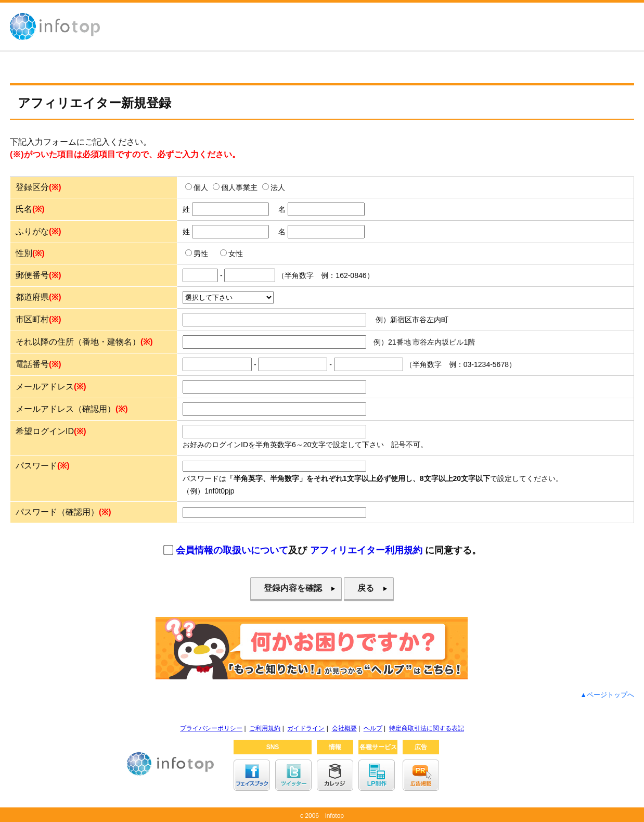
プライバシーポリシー (211, 728)
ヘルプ (373, 728)
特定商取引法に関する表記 (427, 728)
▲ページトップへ (607, 695)
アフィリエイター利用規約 (366, 550)
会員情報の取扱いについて (232, 550)
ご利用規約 (265, 728)
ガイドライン (306, 728)
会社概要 (344, 728)
